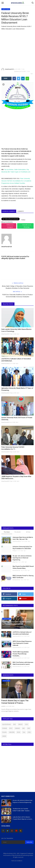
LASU (27, 724)
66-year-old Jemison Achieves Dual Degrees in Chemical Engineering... (22, 558)
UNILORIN (12, 732)
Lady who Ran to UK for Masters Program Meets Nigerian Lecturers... (23, 818)
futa (24, 732)
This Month (17, 532)
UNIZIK (4, 736)
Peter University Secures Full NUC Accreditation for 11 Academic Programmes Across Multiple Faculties (16, 181)
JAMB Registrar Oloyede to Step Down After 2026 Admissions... (16, 478)
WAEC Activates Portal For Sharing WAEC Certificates (23, 577)
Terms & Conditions (17, 861)
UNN (29, 728)
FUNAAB (5, 728)
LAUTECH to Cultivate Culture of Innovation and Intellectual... (16, 360)
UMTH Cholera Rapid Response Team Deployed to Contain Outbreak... (22, 643)
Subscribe (29, 842)
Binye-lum (15, 562)
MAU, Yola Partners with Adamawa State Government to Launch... (23, 663)
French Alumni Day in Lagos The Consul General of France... (15, 702)
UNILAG (20, 724)
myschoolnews (7, 724)
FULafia (4, 732)
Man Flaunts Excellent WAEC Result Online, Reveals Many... (23, 567)
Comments (21, 211)
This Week (7, 532)
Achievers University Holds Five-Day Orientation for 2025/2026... (23, 548)
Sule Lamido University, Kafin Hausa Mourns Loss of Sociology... (16, 330)
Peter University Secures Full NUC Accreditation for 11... (13, 448)
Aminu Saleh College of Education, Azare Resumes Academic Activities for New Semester (17, 287)
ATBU (29, 732)
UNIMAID (17, 728)
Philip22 (15, 551)
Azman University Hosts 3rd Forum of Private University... (17, 419)
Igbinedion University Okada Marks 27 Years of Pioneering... (17, 389)
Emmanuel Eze (16, 570)
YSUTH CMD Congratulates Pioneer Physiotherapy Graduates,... (21, 654)
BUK (15, 724)
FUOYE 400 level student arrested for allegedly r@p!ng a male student (15, 257)
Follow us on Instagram (10, 226)
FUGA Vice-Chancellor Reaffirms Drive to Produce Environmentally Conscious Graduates (17, 296)
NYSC (11, 728)
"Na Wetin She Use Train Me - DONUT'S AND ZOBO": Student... (22, 810)
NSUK (19, 732)
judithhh (3, 706)
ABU (24, 728)
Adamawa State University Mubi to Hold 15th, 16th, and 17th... (23, 538)
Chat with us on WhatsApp (27, 226)
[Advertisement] (17, 49)
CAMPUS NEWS (6, 9)
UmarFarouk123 (8, 69)
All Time (28, 532)
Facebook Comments (9, 211)
